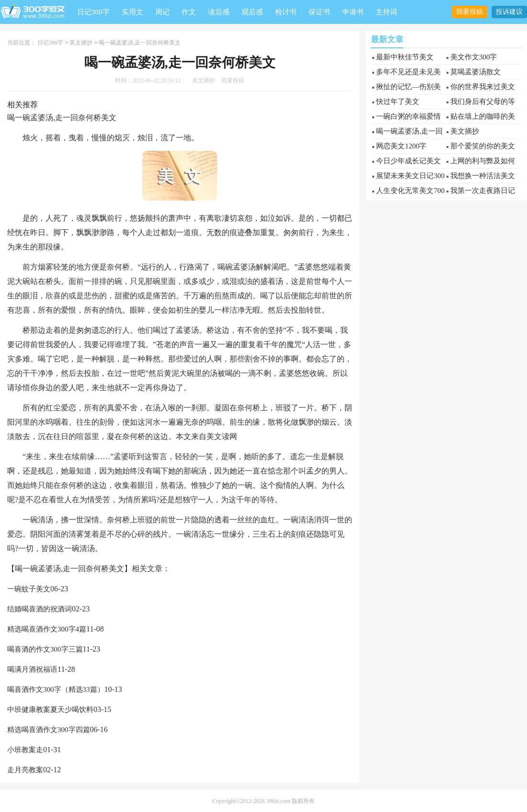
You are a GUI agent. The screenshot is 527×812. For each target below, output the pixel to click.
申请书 (353, 12)
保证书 (319, 12)
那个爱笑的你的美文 (483, 146)
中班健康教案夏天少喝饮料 (50, 709)
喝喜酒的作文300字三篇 (45, 649)
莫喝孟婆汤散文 (475, 72)
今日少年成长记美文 (408, 161)
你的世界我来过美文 (483, 87)
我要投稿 (470, 12)
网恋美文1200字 (401, 146)
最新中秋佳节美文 (405, 57)
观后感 (252, 12)
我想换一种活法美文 (483, 176)
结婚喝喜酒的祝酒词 (40, 609)
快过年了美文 (398, 101)
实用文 (132, 12)
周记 (162, 12)
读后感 (219, 12)
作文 (189, 12)
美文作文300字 (474, 57)
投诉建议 (509, 12)
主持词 (386, 12)
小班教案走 (25, 749)
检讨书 (286, 12)
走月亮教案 (25, 769)
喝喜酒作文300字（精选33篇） (56, 689)
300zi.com (278, 801)
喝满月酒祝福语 (32, 669)
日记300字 (93, 12)
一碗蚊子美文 (29, 588)
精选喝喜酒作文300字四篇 (49, 729)
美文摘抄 (81, 43)
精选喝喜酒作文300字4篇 (47, 629)
